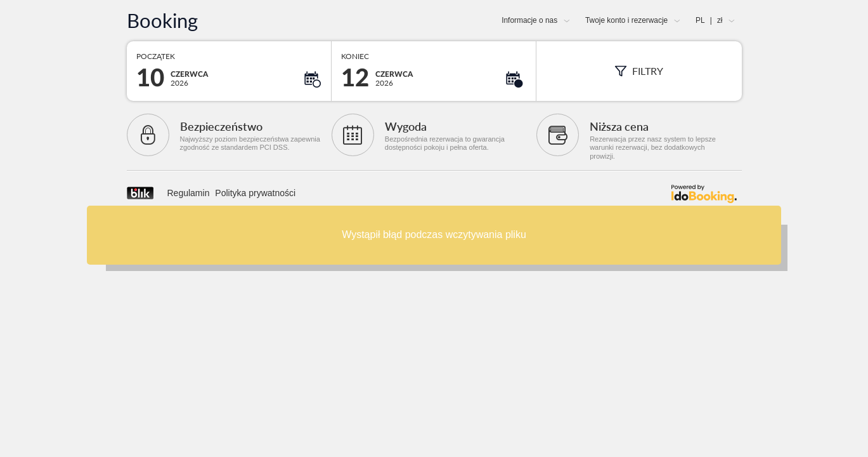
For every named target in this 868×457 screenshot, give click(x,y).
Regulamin (189, 193)
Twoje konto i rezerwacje (626, 20)
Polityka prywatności (255, 193)
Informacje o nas (529, 20)
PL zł (709, 20)
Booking (162, 21)
